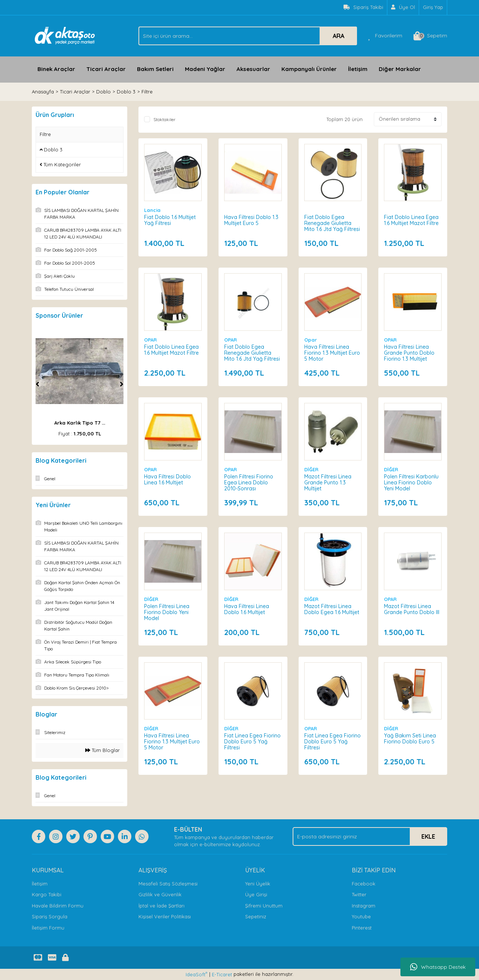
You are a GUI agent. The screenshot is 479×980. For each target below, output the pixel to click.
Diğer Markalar (400, 69)
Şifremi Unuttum (264, 906)
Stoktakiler (164, 119)
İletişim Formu (48, 928)
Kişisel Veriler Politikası (165, 916)
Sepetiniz (256, 916)
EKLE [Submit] (428, 836)
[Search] (248, 36)
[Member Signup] (403, 7)
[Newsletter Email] (370, 836)
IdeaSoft (196, 974)
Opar (311, 340)
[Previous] (37, 384)
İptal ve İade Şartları (161, 906)
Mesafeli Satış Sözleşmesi (168, 884)
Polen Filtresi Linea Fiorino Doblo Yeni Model (167, 612)
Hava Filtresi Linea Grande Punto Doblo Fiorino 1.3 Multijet (409, 353)
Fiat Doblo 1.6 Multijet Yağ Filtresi (170, 220)
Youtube (361, 916)
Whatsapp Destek (438, 967)
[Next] (122, 384)
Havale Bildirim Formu (58, 906)
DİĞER (311, 469)
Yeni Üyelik (258, 884)
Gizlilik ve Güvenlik (160, 894)
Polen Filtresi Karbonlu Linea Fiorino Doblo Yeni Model (411, 483)
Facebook (364, 884)
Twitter (359, 894)
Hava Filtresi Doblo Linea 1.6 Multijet (167, 480)
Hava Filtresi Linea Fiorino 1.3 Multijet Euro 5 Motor (332, 353)
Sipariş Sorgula (50, 916)
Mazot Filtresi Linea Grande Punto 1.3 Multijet (328, 483)
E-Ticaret (222, 974)
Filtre (147, 92)
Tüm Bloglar (103, 750)
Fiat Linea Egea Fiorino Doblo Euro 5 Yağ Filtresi (252, 742)
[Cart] (430, 36)
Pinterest (362, 928)
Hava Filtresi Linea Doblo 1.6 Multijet (247, 609)
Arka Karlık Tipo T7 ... (80, 423)
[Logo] (65, 35)
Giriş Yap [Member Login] (433, 7)
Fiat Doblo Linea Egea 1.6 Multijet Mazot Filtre (411, 220)
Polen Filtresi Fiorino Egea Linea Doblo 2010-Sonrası (249, 483)
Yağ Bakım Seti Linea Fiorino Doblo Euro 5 (410, 739)
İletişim (358, 69)
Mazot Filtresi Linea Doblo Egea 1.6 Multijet (332, 609)
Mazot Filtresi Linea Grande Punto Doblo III (412, 609)
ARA (338, 36)
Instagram (364, 906)
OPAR (150, 340)
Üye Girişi (256, 894)
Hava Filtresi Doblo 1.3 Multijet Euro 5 (251, 220)
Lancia (152, 210)
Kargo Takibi (47, 894)
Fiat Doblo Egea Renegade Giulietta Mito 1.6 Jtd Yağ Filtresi (332, 223)
